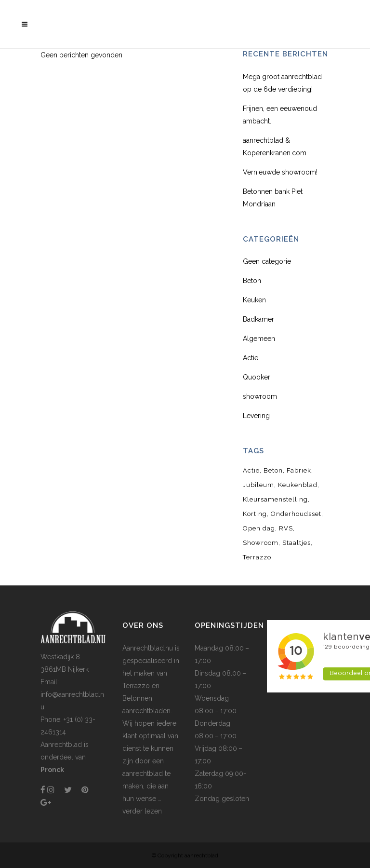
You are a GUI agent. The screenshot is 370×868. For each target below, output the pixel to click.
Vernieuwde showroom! (280, 172)
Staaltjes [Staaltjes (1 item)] (297, 543)
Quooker (257, 377)
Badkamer (258, 319)
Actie (251, 358)
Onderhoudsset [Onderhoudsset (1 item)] (296, 514)
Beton (252, 281)
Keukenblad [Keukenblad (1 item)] (298, 485)
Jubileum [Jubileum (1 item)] (258, 485)
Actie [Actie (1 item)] (251, 470)
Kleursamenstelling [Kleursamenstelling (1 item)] (275, 499)
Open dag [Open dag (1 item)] (259, 528)
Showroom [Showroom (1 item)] (261, 543)
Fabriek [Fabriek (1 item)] (299, 470)
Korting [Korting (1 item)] (255, 514)
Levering (256, 416)
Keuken (254, 300)
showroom (260, 396)
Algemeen (259, 339)
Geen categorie (267, 261)
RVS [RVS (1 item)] (286, 528)
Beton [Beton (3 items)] (273, 470)
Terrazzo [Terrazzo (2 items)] (257, 557)
